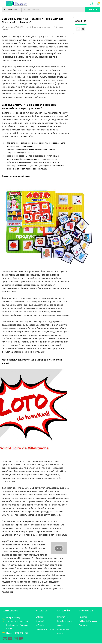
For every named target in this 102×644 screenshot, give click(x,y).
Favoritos (83, 617)
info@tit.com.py (13, 618)
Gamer (60, 626)
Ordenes (39, 617)
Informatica (62, 617)
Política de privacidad (88, 622)
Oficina (60, 634)
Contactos (84, 626)
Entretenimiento (64, 622)
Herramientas (63, 630)
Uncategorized (44, 28)
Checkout (40, 622)
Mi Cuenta (40, 626)
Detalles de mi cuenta (45, 630)
